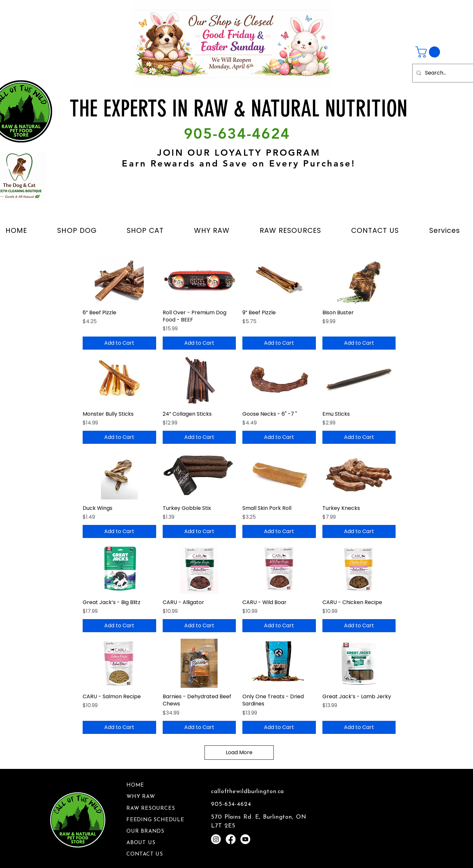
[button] (429, 52)
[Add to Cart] (119, 343)
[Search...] (447, 73)
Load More (239, 752)
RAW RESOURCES (151, 808)
